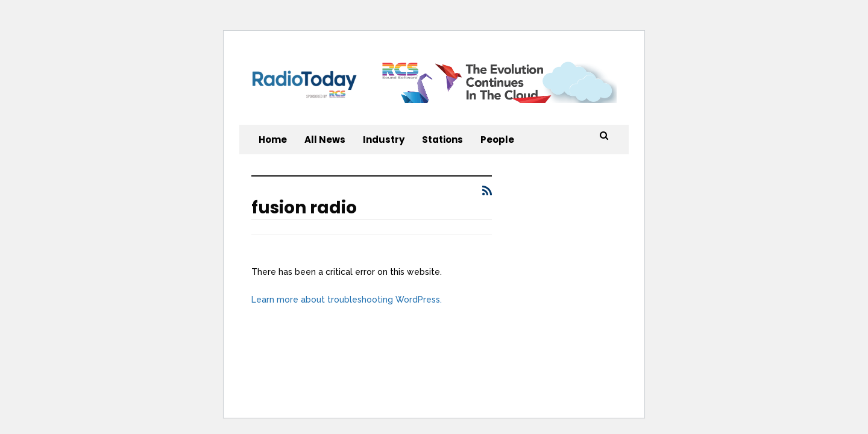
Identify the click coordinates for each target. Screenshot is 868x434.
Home (273, 140)
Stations (442, 140)
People (497, 140)
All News (325, 140)
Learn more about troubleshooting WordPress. (347, 300)
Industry (384, 140)
